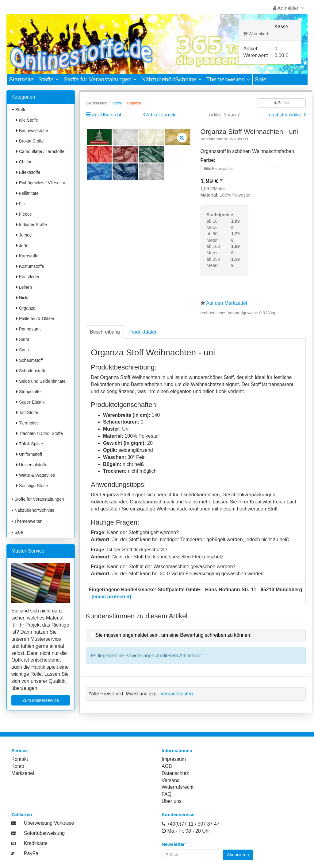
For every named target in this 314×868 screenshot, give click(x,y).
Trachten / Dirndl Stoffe (40, 433)
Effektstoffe (28, 172)
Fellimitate (27, 193)
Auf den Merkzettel (226, 303)
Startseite (21, 79)
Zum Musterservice (41, 700)
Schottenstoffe (31, 371)
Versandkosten (177, 694)
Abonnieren (238, 855)
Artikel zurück (161, 115)
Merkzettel (23, 773)
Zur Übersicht (106, 115)
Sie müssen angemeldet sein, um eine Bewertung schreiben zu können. (173, 635)
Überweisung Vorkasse (49, 823)
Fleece (24, 214)
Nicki (22, 298)
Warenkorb (257, 34)
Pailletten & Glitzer (35, 319)
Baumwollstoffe (32, 131)
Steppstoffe (28, 392)
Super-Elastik (30, 402)
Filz (21, 204)
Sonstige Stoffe (32, 486)
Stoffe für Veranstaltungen (100, 79)
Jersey (24, 235)
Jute (22, 245)
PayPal (32, 853)
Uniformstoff (29, 454)
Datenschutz (175, 773)
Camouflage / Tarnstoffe (40, 151)
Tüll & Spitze (30, 444)
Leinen (24, 287)
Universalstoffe (32, 465)
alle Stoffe (27, 120)
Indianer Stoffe (32, 225)
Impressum (174, 759)
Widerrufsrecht (178, 787)
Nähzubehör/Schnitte (172, 79)
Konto (18, 766)
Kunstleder (28, 277)
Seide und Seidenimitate (41, 381)
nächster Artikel (286, 115)
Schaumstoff (29, 360)
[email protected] (111, 597)
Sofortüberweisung (44, 833)
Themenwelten (228, 79)
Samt (23, 339)
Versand (171, 780)
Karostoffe (27, 256)
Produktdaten (143, 332)
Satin (23, 350)
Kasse (281, 27)
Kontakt (20, 759)
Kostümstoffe (30, 266)
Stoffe (49, 79)
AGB (167, 766)
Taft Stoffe (27, 412)
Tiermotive (27, 423)
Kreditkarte (36, 843)
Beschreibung (105, 332)
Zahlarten (22, 814)
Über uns (172, 801)
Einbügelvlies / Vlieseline (41, 183)
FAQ (167, 794)
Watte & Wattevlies (36, 475)
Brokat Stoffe (30, 141)
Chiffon (24, 162)
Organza (26, 308)
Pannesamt (29, 329)
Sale (261, 79)
